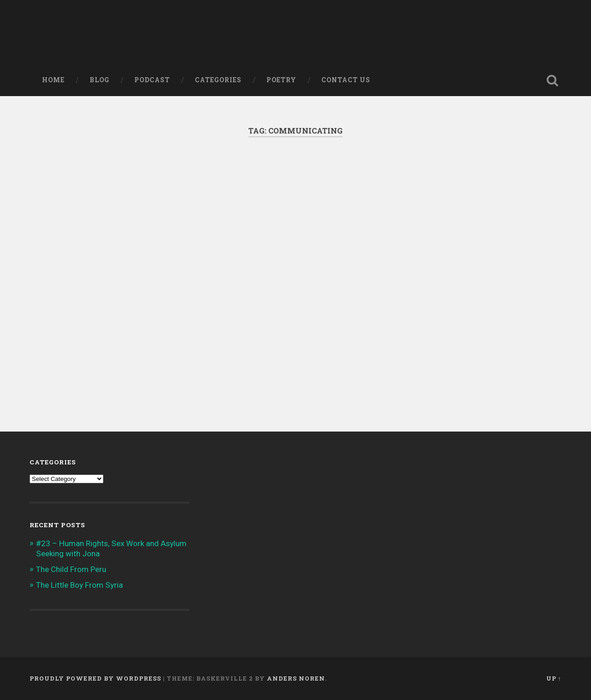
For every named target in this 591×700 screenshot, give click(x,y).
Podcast (152, 80)
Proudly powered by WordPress (95, 678)
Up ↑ (554, 678)
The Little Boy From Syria (79, 585)
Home (53, 80)
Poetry (281, 80)
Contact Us (346, 80)
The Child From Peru (71, 569)
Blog (100, 80)
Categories (218, 80)
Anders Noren (296, 678)
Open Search (552, 80)
